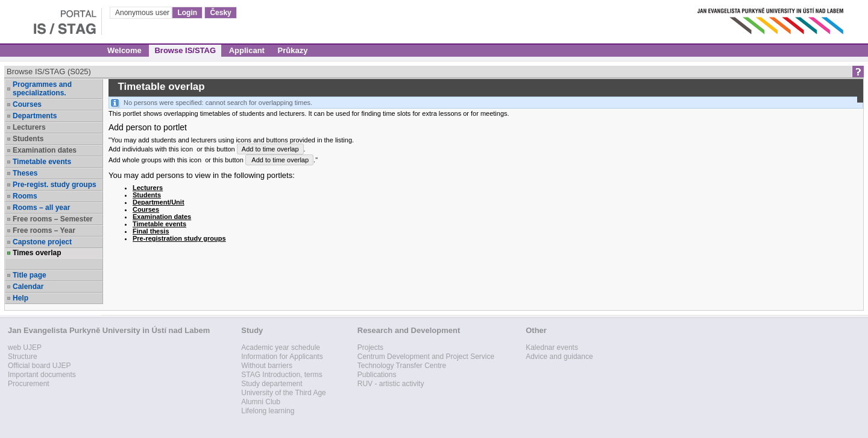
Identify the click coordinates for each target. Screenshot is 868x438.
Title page (30, 275)
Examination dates (45, 150)
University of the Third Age (284, 393)
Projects (370, 348)
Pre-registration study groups (179, 238)
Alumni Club (261, 402)
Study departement (272, 384)
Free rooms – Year (44, 230)
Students (28, 139)
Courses (27, 104)
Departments (35, 116)
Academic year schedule (281, 348)
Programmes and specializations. (42, 89)
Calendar (28, 287)
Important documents (42, 375)
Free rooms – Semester (53, 219)
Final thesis (151, 231)
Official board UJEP (39, 366)
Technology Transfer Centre (402, 366)
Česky (220, 13)
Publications (377, 375)
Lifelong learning (268, 411)
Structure (23, 357)
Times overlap (37, 253)
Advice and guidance (559, 357)
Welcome (124, 50)
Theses (25, 173)
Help (20, 298)
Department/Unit (159, 202)
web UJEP (25, 348)
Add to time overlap (270, 149)
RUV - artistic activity (391, 384)
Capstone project (42, 242)
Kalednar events (552, 348)
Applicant (247, 50)
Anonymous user (143, 13)
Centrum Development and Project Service (426, 357)
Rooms (25, 196)
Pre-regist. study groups (55, 185)
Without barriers (267, 366)
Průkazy (293, 50)
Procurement (29, 384)
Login (187, 13)
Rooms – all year (41, 208)
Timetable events (42, 162)
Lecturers (29, 127)
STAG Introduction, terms (282, 375)
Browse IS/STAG (185, 50)
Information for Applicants (282, 357)
